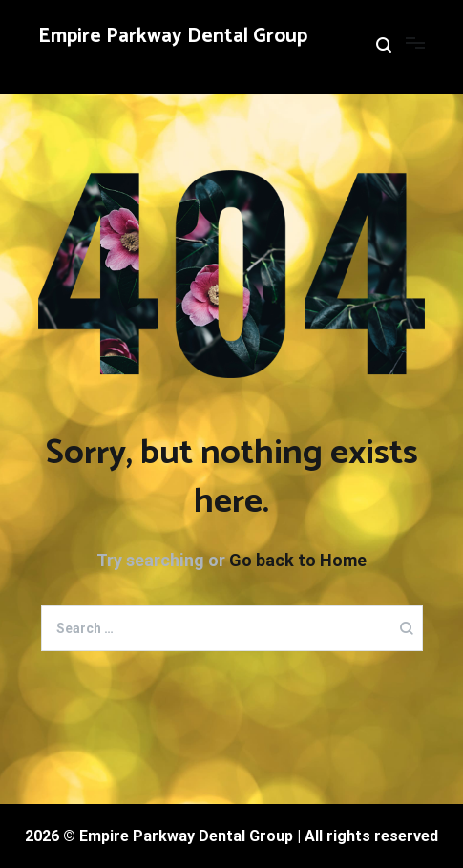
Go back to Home (298, 560)
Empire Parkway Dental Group (173, 36)
